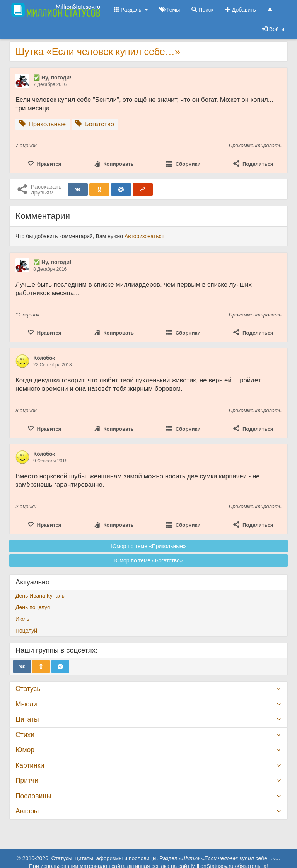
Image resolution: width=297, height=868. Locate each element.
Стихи (25, 735)
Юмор (25, 750)
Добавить (241, 10)
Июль (22, 619)
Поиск (202, 10)
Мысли (26, 704)
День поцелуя (33, 607)
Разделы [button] (131, 10)
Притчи (27, 780)
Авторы (27, 811)
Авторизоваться (144, 236)
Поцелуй (26, 631)
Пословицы (33, 796)
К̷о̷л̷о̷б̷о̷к (44, 358)
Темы (170, 10)
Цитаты (27, 719)
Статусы (29, 689)
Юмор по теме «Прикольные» (148, 546)
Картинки (30, 765)
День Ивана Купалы (40, 596)
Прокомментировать (255, 145)
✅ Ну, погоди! (52, 77)
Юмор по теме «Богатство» (148, 560)
